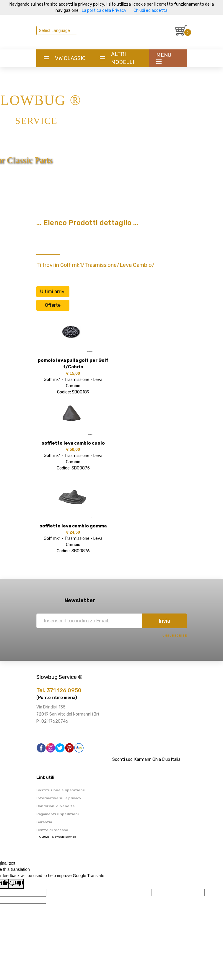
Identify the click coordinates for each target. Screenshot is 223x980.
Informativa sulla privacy (59, 798)
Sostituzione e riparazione (61, 790)
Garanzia (44, 822)
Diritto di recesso (52, 830)
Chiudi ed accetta (150, 11)
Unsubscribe (175, 636)
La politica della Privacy (104, 11)
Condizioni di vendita (55, 806)
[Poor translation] (16, 884)
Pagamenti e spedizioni (57, 814)
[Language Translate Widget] (57, 30)
